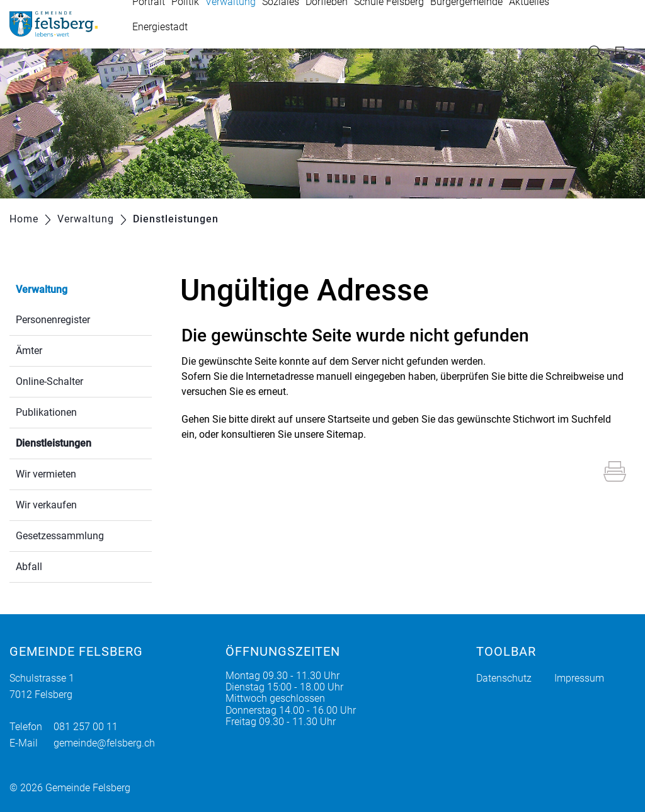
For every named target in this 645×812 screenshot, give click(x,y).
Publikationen (46, 412)
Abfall (29, 567)
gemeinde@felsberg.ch (104, 743)
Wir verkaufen (46, 505)
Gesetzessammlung (60, 536)
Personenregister (53, 320)
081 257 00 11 (86, 727)
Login (625, 53)
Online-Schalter (49, 381)
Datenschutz (504, 678)
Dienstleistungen (83, 442)
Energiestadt (160, 27)
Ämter (29, 351)
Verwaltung (42, 289)
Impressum (579, 678)
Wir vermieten (46, 474)
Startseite (349, 419)
